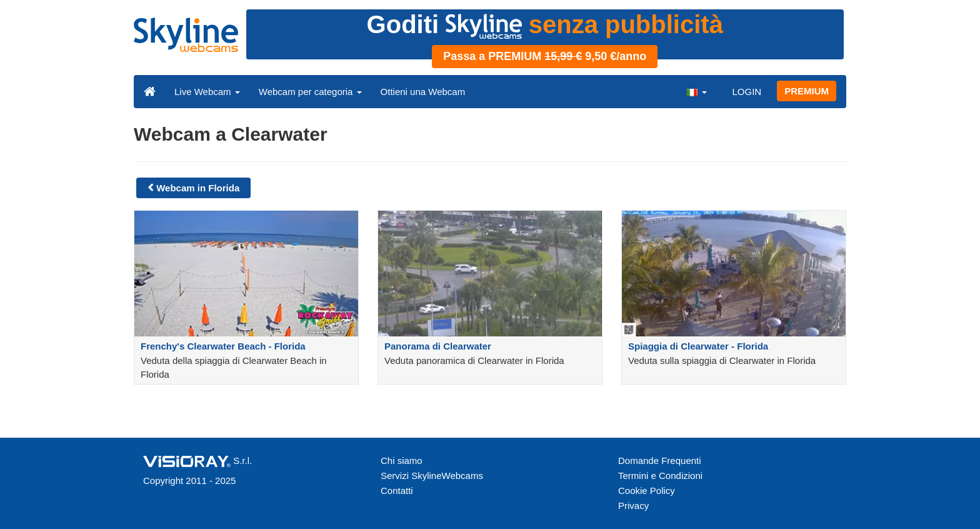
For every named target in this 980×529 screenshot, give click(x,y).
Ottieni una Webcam (423, 92)
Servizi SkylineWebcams (432, 476)
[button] (696, 91)
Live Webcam (207, 92)
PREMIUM (807, 91)
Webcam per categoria (310, 92)
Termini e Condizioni (660, 476)
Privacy (633, 506)
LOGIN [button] (747, 92)
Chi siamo (402, 461)
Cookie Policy (647, 491)
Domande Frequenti (660, 461)
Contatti (397, 491)
